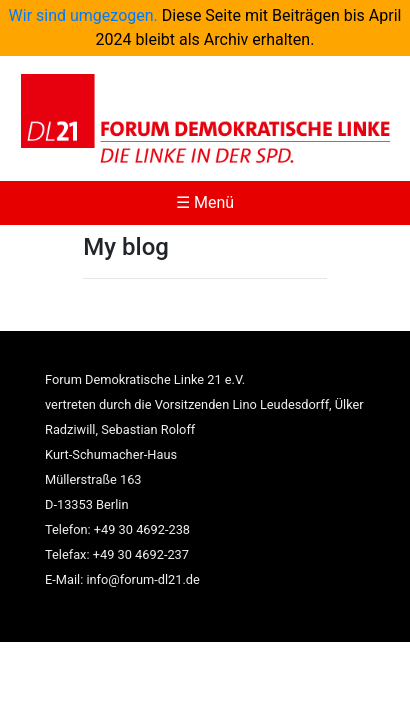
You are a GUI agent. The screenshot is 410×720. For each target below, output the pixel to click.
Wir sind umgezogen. (83, 15)
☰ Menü (205, 202)
